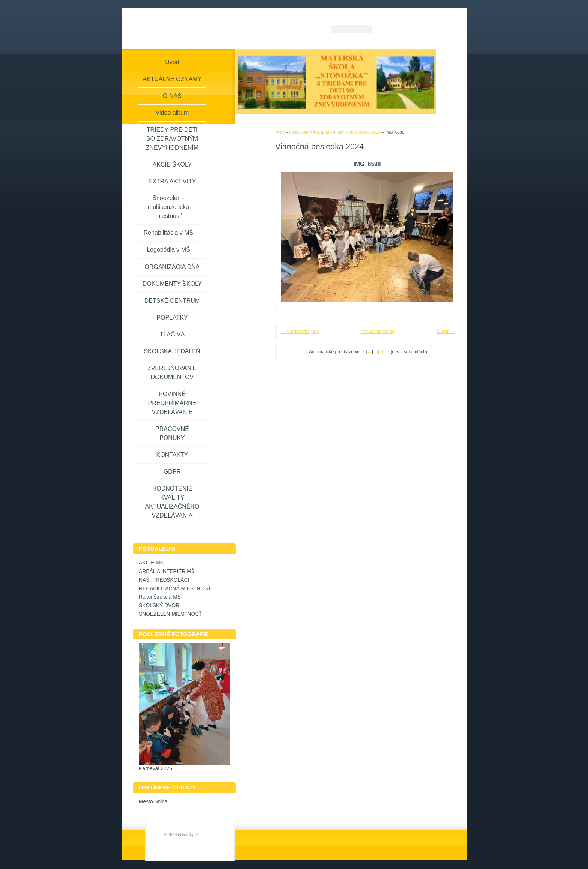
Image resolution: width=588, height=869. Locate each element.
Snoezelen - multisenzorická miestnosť (168, 207)
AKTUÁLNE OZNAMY (172, 79)
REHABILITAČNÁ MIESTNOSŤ (175, 589)
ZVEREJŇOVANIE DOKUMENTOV (172, 373)
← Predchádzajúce (300, 332)
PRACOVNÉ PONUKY (172, 433)
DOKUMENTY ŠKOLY (172, 284)
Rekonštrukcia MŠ (160, 597)
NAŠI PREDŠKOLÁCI (164, 580)
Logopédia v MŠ (168, 250)
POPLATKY (172, 317)
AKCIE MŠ (322, 132)
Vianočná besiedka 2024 (358, 132)
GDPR (172, 472)
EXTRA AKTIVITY (172, 181)
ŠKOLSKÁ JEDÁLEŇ (172, 351)
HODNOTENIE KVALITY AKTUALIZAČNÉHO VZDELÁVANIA (172, 502)
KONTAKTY (172, 455)
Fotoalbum (299, 132)
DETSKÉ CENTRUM (172, 301)
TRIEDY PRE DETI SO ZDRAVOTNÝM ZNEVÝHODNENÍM (172, 139)
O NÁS (172, 96)
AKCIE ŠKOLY (172, 164)
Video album (172, 113)
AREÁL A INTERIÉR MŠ (167, 571)
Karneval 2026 (155, 769)
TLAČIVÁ (172, 334)
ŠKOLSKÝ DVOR (159, 606)
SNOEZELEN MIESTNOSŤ (170, 614)
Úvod (280, 132)
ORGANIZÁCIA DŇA (172, 267)
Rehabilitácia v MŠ (169, 233)
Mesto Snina (153, 802)
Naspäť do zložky (378, 332)
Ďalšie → (446, 332)
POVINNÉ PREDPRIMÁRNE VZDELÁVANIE (172, 403)
